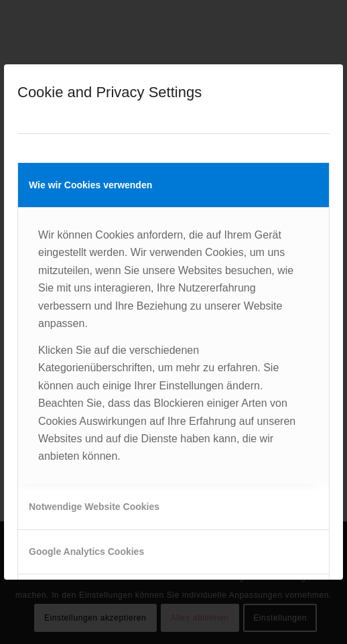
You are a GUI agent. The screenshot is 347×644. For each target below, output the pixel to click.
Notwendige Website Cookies (94, 507)
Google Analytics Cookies (86, 552)
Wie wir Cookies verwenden (90, 185)
